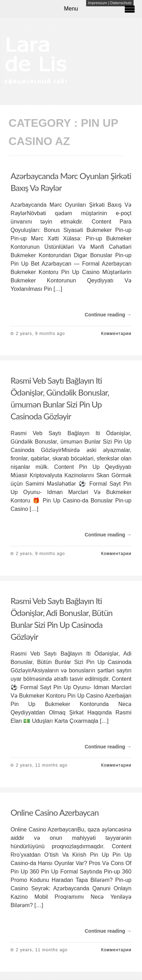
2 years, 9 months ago (40, 334)
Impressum (97, 3)
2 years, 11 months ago (42, 765)
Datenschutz (121, 3)
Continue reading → (108, 315)
